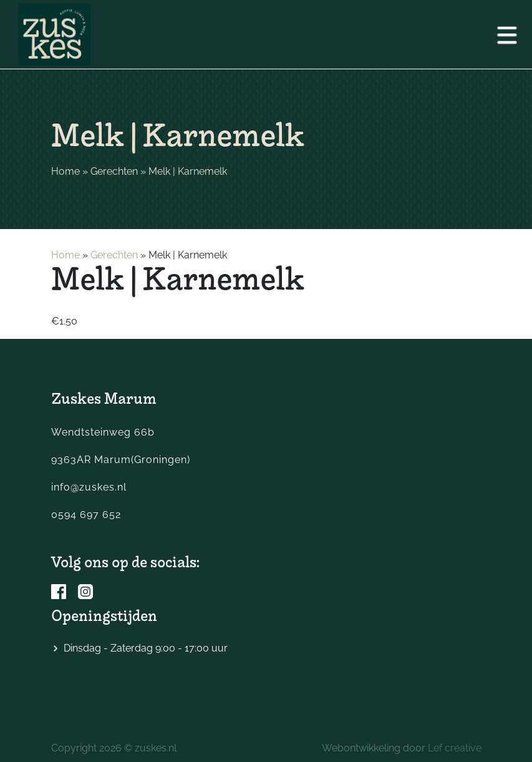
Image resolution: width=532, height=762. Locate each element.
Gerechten (114, 171)
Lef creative (455, 748)
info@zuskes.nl (89, 487)
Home (65, 171)
